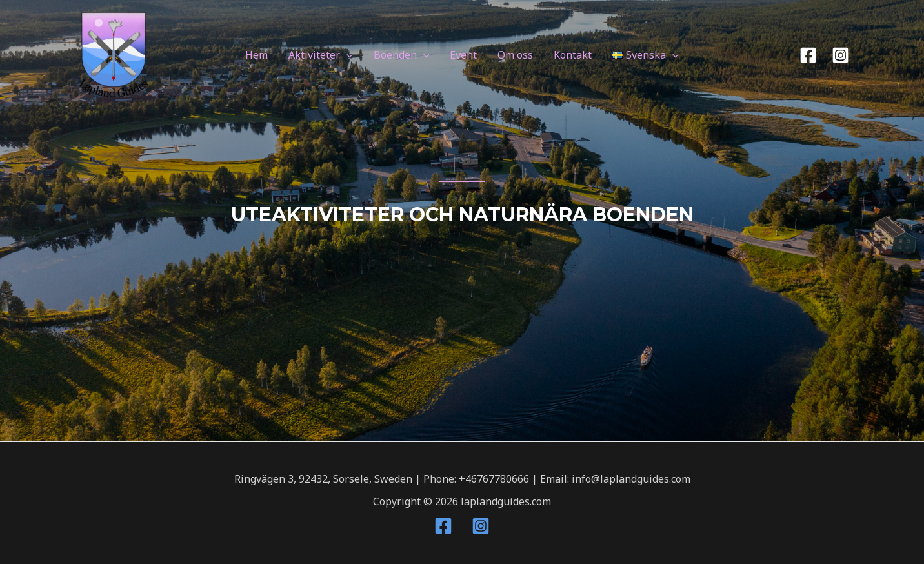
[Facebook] (808, 55)
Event (463, 55)
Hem (256, 55)
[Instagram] (840, 55)
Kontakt (573, 55)
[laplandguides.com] (114, 54)
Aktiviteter (321, 55)
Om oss (515, 55)
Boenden (402, 55)
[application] (346, 55)
